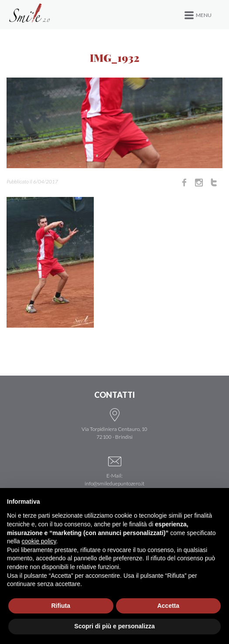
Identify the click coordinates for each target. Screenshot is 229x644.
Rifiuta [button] (61, 606)
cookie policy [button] (39, 541)
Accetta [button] (168, 606)
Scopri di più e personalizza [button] (114, 626)
